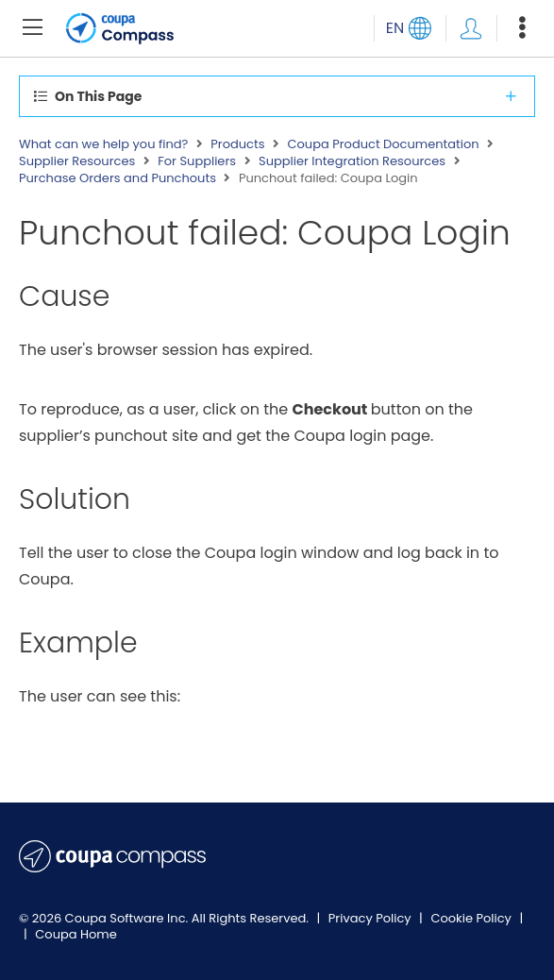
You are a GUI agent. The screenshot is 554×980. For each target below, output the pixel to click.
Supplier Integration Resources (352, 161)
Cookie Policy (472, 918)
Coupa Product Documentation (383, 144)
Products (237, 144)
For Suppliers (197, 161)
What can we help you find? (103, 144)
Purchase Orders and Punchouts (118, 178)
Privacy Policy (371, 918)
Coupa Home (76, 934)
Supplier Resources (77, 161)
